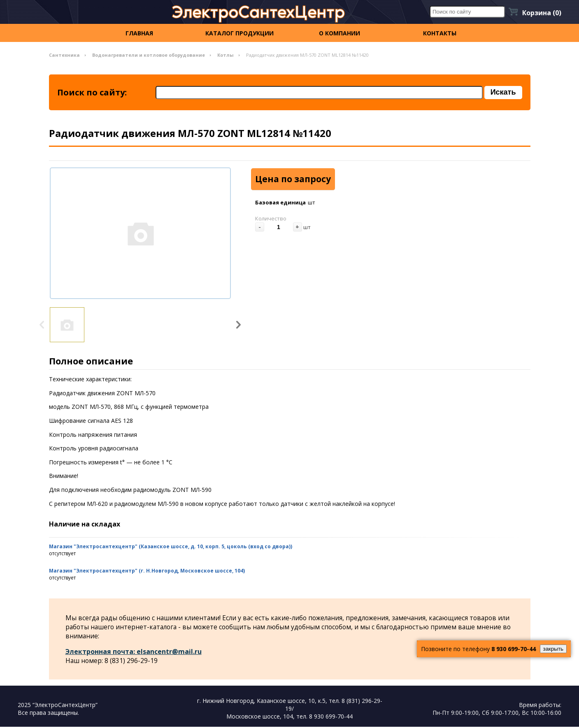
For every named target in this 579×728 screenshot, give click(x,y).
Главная (139, 33)
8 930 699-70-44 (514, 649)
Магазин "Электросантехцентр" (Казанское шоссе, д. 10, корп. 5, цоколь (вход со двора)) (171, 547)
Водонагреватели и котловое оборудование (149, 55)
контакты (440, 33)
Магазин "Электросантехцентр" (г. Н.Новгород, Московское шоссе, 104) (147, 572)
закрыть (553, 649)
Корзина (542, 13)
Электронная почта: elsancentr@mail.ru (134, 652)
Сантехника (64, 55)
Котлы (226, 55)
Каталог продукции (240, 33)
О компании (339, 33)
